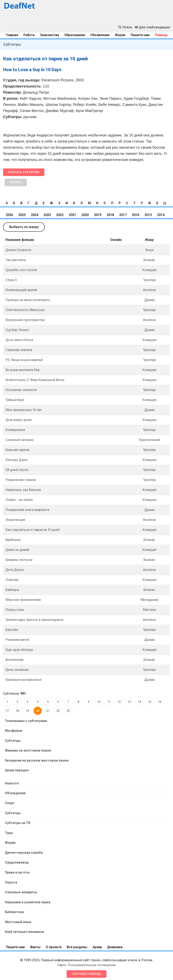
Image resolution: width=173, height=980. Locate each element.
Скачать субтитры (24, 172)
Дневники (115, 944)
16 (160, 702)
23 (68, 711)
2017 (123, 215)
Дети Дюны (15, 570)
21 (48, 711)
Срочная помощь (86, 971)
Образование (75, 35)
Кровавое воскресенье (24, 680)
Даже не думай (17, 550)
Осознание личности (21, 390)
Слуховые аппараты (21, 890)
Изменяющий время (21, 290)
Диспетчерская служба (24, 851)
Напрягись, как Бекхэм (23, 490)
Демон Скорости (18, 250)
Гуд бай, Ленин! (17, 330)
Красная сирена (17, 450)
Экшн (149, 250)
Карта (62, 962)
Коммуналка (15, 430)
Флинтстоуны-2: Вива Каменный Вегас (35, 380)
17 (7, 711)
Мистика (149, 610)
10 (99, 702)
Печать (16, 182)
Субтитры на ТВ (17, 822)
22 (58, 711)
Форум (120, 35)
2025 (22, 215)
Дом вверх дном (19, 420)
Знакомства (49, 35)
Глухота (11, 880)
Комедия (149, 270)
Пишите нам (140, 35)
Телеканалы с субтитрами (26, 721)
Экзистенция (15, 520)
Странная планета (19, 350)
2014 (161, 215)
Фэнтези (149, 290)
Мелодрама (149, 600)
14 (139, 702)
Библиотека (14, 910)
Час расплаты (16, 260)
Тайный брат (15, 400)
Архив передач (17, 770)
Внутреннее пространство (25, 320)
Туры (9, 831)
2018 (110, 215)
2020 (85, 215)
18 (17, 711)
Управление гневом (21, 480)
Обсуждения (15, 792)
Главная (12, 35)
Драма (149, 300)
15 (150, 702)
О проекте (54, 944)
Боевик (149, 260)
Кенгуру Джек (17, 460)
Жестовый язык (18, 920)
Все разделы (77, 944)
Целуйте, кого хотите (21, 270)
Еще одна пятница (19, 650)
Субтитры (12, 44)
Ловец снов (15, 610)
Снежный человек (20, 440)
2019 (98, 215)
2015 (148, 215)
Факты (35, 944)
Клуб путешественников (24, 929)
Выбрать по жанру (24, 227)
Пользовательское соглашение (92, 962)
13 (129, 702)
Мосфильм (13, 730)
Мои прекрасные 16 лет (24, 410)
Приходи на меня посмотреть (28, 300)
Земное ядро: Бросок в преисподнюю (34, 620)
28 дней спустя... (18, 470)
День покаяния (17, 670)
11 (109, 702)
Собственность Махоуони (25, 310)
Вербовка (13, 540)
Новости (11, 782)
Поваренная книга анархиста (27, 510)
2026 (9, 215)
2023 (47, 215)
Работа (29, 35)
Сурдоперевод (16, 861)
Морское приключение (23, 600)
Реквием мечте (17, 640)
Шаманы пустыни (19, 560)
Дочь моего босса (19, 340)
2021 (72, 215)
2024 (35, 215)
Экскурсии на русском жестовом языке (37, 760)
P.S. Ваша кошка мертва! (24, 360)
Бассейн (12, 630)
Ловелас (12, 580)
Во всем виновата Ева (22, 370)
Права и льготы (17, 871)
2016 (136, 215)
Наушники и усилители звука (27, 900)
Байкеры (12, 590)
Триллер (149, 280)
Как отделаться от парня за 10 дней (32, 530)
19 (27, 711)
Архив (97, 944)
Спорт (10, 802)
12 (119, 702)
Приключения (149, 440)
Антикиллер (15, 660)
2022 (60, 215)
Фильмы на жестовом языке (28, 750)
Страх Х (11, 280)
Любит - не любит (19, 500)
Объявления (100, 35)
